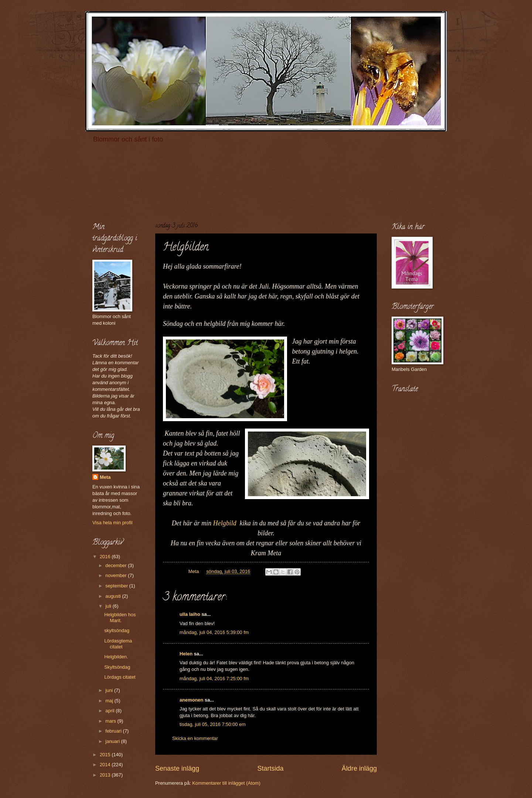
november (117, 575)
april (110, 711)
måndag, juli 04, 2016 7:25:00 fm (214, 678)
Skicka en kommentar (195, 738)
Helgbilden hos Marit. (120, 617)
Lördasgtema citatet (118, 644)
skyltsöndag (117, 630)
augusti (114, 596)
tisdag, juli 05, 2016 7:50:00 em (213, 724)
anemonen (191, 700)
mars (111, 721)
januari (113, 741)
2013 (106, 775)
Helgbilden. (116, 657)
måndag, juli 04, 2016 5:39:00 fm (214, 632)
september (117, 586)
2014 (106, 765)
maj (110, 701)
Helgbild (226, 523)
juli (109, 606)
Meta (105, 477)
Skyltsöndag (117, 667)
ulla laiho (190, 614)
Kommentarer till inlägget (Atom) (226, 783)
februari (114, 731)
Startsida (270, 768)
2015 (106, 755)
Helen (186, 654)
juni (110, 690)
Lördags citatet (120, 677)
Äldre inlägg (359, 768)
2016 (106, 557)
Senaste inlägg (177, 768)
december (117, 565)
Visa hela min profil (112, 523)
